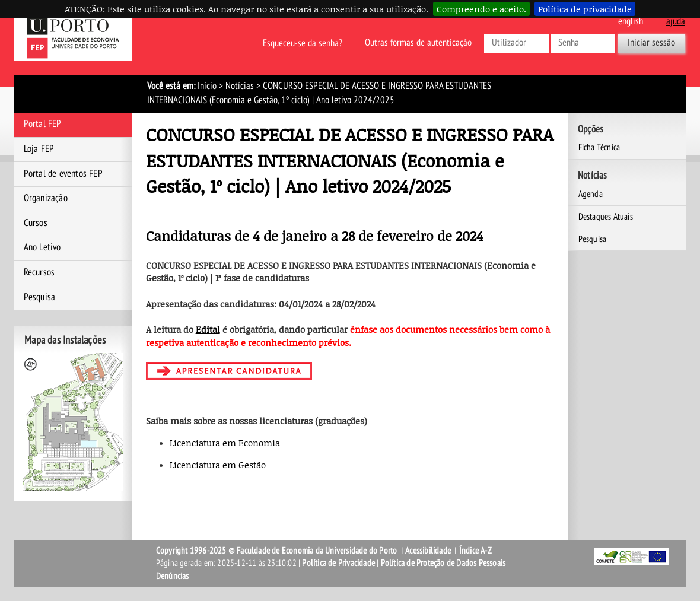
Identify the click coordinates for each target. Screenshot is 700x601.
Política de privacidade (585, 9)
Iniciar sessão (651, 43)
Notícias (240, 86)
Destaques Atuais (606, 217)
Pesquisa (40, 297)
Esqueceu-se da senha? (303, 43)
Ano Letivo (42, 247)
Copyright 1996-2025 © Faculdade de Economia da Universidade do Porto (277, 551)
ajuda (676, 21)
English (631, 21)
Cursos (36, 223)
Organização (46, 198)
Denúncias (173, 576)
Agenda (591, 194)
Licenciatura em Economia (225, 443)
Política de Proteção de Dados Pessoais (443, 563)
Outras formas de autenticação (418, 43)
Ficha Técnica (599, 147)
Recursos (39, 272)
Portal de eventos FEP (63, 174)
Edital (208, 329)
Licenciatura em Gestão (218, 465)
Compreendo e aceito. (481, 9)
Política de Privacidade (338, 563)
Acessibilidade (428, 551)
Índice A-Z (475, 551)
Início (207, 86)
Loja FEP (39, 149)
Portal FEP (43, 124)
